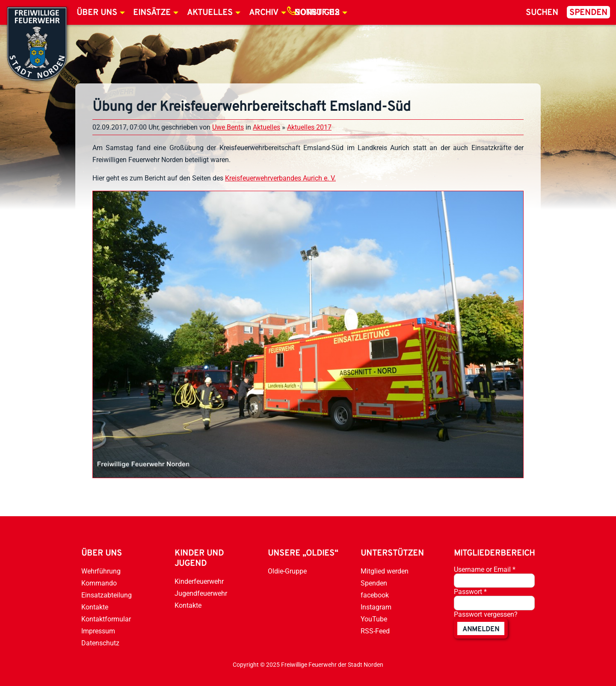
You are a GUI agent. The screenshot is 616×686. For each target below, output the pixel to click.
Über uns (97, 13)
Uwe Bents (228, 127)
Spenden (588, 13)
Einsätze (152, 13)
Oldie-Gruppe (287, 571)
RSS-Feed (375, 631)
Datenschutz (100, 643)
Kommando (99, 583)
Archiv (264, 13)
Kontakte (95, 607)
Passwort (470, 592)
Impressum (98, 631)
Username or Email (485, 569)
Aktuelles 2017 (309, 127)
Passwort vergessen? (486, 614)
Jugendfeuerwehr (201, 593)
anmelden (481, 630)
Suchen (542, 13)
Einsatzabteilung (107, 595)
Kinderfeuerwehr (199, 581)
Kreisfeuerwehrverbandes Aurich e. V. (280, 178)
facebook (375, 595)
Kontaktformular (106, 619)
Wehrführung (101, 571)
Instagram (376, 607)
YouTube (374, 619)
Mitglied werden (385, 571)
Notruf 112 (317, 13)
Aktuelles (210, 13)
